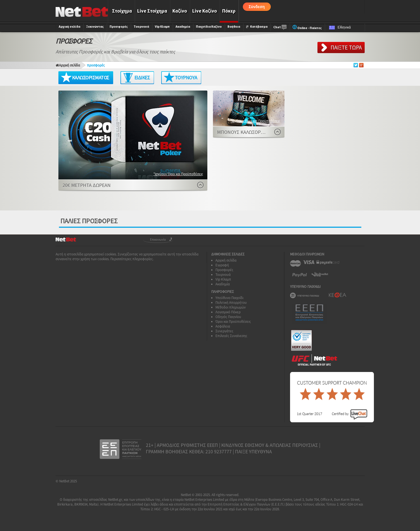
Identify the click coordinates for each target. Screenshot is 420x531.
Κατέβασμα (257, 27)
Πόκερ (229, 11)
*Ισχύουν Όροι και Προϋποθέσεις (178, 174)
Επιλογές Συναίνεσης (231, 336)
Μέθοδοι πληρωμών (231, 307)
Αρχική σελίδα (69, 27)
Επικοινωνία (158, 240)
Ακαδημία (183, 27)
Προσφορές (119, 27)
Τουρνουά (141, 27)
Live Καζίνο (205, 11)
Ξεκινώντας (95, 27)
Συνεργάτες (224, 331)
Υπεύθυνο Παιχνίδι (229, 298)
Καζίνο (180, 11)
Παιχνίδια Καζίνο (209, 27)
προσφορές (96, 65)
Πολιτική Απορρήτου (231, 303)
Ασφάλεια (223, 326)
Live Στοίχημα (152, 11)
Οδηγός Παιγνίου (228, 317)
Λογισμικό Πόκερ (228, 312)
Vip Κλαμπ (162, 27)
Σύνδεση (257, 7)
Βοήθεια (234, 27)
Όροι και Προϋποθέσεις (233, 322)
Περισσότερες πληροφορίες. (132, 259)
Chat (280, 28)
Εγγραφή (222, 265)
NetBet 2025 (68, 481)
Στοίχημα (122, 11)
